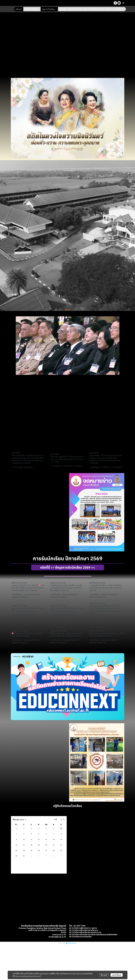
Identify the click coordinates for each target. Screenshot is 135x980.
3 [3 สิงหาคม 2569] (24, 834)
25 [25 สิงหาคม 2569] (31, 850)
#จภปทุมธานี (26, 463)
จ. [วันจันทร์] (24, 824)
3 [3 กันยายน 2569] (46, 856)
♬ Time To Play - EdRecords (22, 467)
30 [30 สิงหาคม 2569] (16, 856)
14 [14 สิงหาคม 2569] (54, 839)
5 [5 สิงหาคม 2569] (39, 834)
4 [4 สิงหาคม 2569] (31, 834)
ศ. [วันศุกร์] (54, 824)
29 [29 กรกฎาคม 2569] (39, 828)
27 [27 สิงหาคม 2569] (46, 850)
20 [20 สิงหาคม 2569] (46, 845)
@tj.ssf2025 (16, 453)
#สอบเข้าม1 (39, 588)
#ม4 (75, 588)
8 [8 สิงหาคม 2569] (61, 834)
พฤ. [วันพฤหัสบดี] (46, 824)
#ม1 (43, 585)
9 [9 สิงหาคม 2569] (16, 839)
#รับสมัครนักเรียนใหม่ (62, 588)
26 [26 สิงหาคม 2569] (39, 850)
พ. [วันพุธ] (39, 824)
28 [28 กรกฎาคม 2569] (31, 828)
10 (72, 156)
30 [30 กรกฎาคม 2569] (46, 828)
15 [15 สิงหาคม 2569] (61, 839)
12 (79, 156)
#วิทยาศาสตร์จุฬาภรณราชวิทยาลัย (24, 590)
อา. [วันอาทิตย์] (16, 824)
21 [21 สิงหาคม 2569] (54, 845)
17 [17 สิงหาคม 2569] (24, 845)
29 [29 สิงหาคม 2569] (61, 850)
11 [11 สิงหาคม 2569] (31, 839)
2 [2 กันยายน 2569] (39, 856)
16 (91, 156)
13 (82, 156)
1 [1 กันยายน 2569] (31, 856)
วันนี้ (55, 819)
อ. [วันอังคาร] (31, 824)
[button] (110, 3)
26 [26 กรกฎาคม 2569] (16, 828)
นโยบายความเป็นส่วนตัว (23, 976)
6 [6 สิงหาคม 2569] (46, 834)
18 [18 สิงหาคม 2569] (31, 845)
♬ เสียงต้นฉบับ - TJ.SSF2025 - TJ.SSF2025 (67, 466)
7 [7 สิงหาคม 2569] (54, 834)
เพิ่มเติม (121, 9)
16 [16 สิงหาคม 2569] (16, 845)
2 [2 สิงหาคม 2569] (16, 834)
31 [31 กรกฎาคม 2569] (54, 828)
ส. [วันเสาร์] (61, 824)
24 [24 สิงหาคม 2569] (24, 850)
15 (88, 156)
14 (85, 156)
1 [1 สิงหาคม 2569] (61, 828)
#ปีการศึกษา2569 (18, 588)
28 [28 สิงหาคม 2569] (54, 850)
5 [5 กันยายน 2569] (61, 856)
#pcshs (92, 611)
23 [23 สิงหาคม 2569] (16, 850)
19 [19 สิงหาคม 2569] (39, 845)
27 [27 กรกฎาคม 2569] (24, 828)
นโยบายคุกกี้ (37, 976)
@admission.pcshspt (19, 583)
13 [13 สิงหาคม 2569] (46, 839)
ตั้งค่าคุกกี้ (104, 975)
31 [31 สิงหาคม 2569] (24, 856)
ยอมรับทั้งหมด (117, 975)
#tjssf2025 (15, 460)
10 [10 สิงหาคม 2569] (24, 839)
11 (75, 156)
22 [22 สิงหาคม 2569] (61, 845)
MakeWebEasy (72, 931)
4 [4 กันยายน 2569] (54, 856)
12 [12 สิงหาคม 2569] (39, 839)
